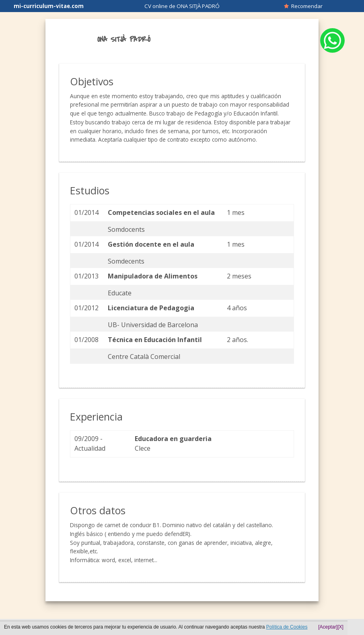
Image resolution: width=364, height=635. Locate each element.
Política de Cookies (287, 627)
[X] (340, 627)
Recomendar (303, 6)
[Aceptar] (328, 627)
